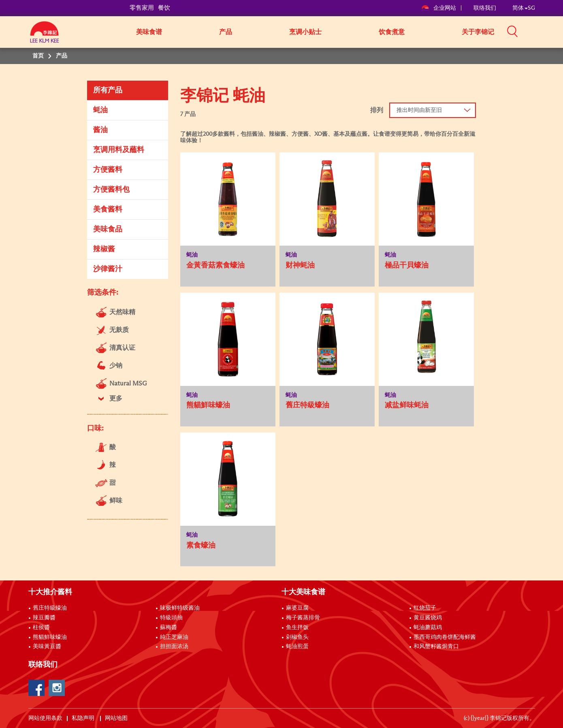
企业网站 (439, 8)
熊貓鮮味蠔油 (50, 637)
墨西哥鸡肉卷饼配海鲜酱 (445, 637)
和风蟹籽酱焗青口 (436, 647)
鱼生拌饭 (297, 627)
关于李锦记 (478, 32)
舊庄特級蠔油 (50, 608)
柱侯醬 (41, 627)
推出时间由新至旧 (419, 110)
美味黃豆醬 (47, 647)
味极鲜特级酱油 (180, 608)
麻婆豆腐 (297, 608)
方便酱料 (108, 170)
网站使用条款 (45, 718)
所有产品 (108, 90)
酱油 (100, 130)
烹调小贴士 (305, 32)
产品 (226, 32)
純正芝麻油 (174, 637)
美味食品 (108, 229)
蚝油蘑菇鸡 (428, 627)
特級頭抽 (171, 618)
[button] (538, 31)
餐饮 (164, 8)
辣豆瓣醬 (44, 618)
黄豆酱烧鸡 (428, 618)
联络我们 (485, 8)
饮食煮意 (392, 32)
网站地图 (117, 718)
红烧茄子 (425, 608)
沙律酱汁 (108, 269)
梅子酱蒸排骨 (303, 618)
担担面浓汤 (174, 647)
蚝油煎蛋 (297, 647)
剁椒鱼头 (297, 637)
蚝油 (100, 110)
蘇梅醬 (168, 627)
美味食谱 (149, 32)
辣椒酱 (104, 249)
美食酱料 (108, 210)
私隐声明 (84, 718)
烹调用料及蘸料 (119, 150)
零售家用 (142, 8)
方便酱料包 (111, 190)
